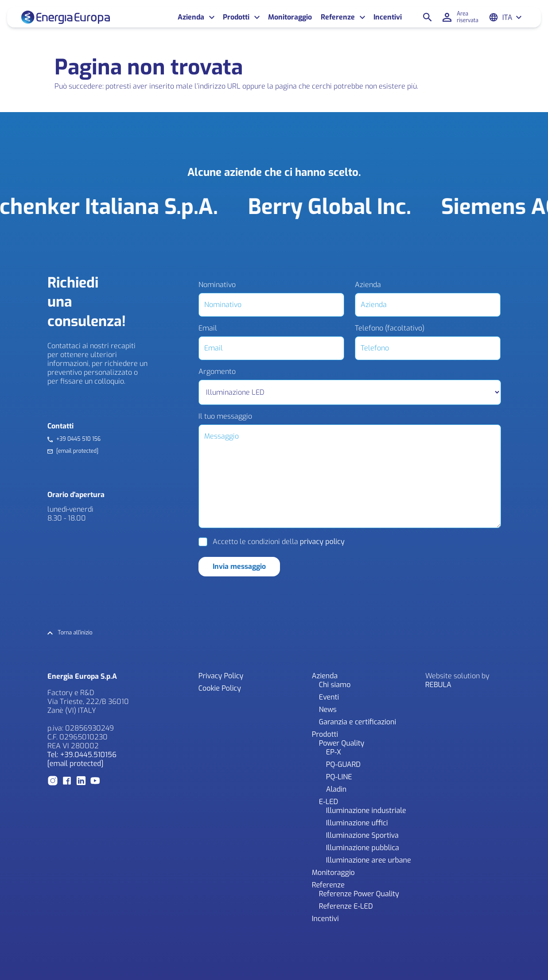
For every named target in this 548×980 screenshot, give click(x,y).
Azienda (191, 17)
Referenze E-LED (346, 906)
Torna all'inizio (75, 633)
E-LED (329, 802)
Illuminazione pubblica (363, 848)
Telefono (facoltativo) (390, 328)
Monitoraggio (290, 17)
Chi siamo (335, 685)
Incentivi (388, 17)
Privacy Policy (221, 676)
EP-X (334, 752)
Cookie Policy (220, 688)
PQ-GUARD (343, 764)
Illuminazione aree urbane (369, 860)
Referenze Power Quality (359, 894)
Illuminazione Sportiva (362, 835)
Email (208, 328)
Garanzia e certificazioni (358, 722)
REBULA (438, 685)
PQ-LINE (339, 777)
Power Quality (342, 743)
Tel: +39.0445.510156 (82, 755)
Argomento (217, 372)
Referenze (338, 17)
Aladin (336, 789)
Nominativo (217, 285)
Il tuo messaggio (225, 416)
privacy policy (322, 542)
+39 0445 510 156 (78, 439)
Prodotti (236, 17)
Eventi (329, 697)
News (328, 710)
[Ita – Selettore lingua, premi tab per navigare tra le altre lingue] (512, 17)
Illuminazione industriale (366, 811)
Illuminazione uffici (357, 823)
